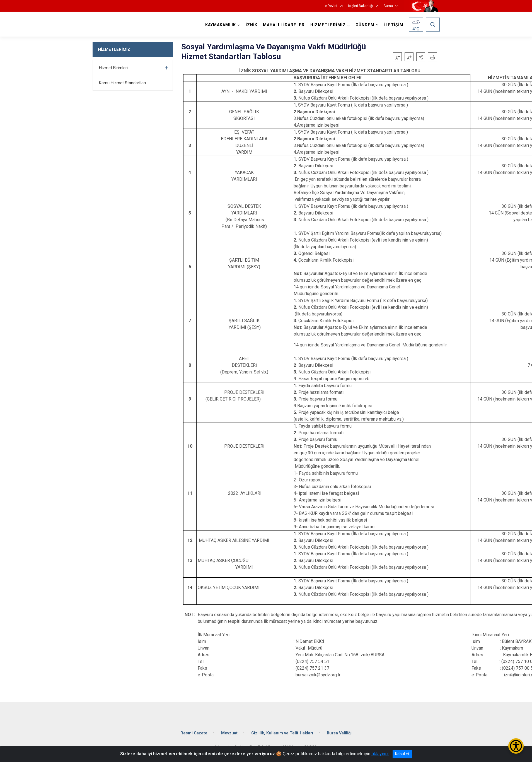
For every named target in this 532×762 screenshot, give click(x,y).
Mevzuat (229, 733)
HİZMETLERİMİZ (114, 49)
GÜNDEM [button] (365, 25)
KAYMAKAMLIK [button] (221, 25)
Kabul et (402, 754)
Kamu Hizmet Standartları (122, 83)
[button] (421, 57)
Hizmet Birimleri (113, 68)
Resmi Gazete (194, 733)
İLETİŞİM (394, 25)
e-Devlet (331, 6)
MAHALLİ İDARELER (284, 25)
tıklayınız (380, 754)
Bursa (388, 6)
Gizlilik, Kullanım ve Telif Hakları (282, 733)
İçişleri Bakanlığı (361, 6)
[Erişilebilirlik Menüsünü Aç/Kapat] (516, 746)
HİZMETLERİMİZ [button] (328, 25)
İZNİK (252, 25)
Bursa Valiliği (339, 733)
